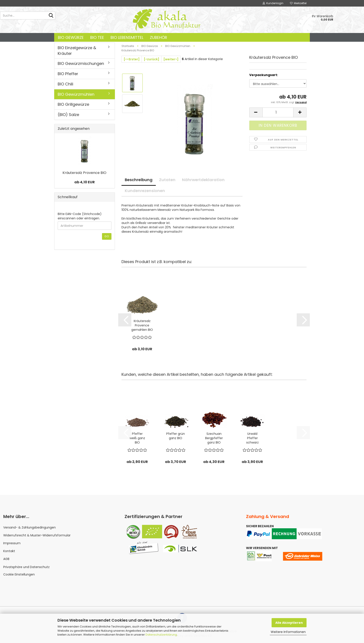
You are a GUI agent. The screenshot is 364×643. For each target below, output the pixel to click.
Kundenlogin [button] (273, 3)
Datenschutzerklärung (161, 635)
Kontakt (9, 551)
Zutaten (167, 180)
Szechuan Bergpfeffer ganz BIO (214, 438)
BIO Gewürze (71, 37)
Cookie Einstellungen (19, 574)
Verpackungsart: (264, 75)
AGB (6, 559)
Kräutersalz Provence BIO (84, 173)
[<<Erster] (132, 59)
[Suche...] (51, 16)
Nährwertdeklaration (203, 180)
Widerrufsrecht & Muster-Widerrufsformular (37, 535)
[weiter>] (171, 59)
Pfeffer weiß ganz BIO (137, 438)
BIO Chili (65, 84)
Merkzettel (298, 3)
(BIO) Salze (68, 115)
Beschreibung (139, 180)
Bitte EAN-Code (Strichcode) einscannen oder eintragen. (80, 216)
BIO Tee (97, 37)
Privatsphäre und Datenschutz (26, 567)
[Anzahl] (278, 112)
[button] (256, 112)
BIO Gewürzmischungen (81, 63)
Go (107, 236)
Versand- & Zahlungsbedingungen (29, 527)
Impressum (12, 543)
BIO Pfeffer (68, 74)
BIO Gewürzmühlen (76, 94)
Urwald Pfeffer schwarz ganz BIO (252, 438)
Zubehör (159, 37)
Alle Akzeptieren (289, 623)
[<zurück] (152, 59)
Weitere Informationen (288, 632)
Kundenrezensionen (145, 191)
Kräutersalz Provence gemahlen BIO (142, 325)
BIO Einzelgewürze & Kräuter (77, 51)
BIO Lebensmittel (127, 37)
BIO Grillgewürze (73, 104)
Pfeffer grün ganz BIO (176, 436)
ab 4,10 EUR (85, 182)
